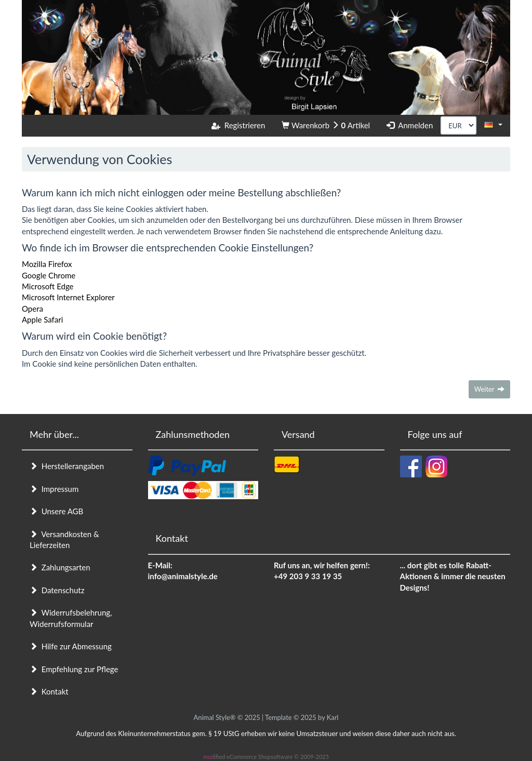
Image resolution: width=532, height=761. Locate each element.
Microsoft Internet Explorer (68, 297)
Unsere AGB (56, 511)
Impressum (54, 489)
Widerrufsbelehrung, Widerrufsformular (71, 618)
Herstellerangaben (67, 466)
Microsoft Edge (48, 286)
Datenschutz (57, 590)
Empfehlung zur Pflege (74, 669)
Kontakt (49, 691)
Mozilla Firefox (47, 264)
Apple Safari (42, 319)
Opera (32, 309)
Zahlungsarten (60, 567)
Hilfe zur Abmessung (71, 646)
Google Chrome (49, 275)
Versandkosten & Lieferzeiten (64, 539)
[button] (493, 125)
